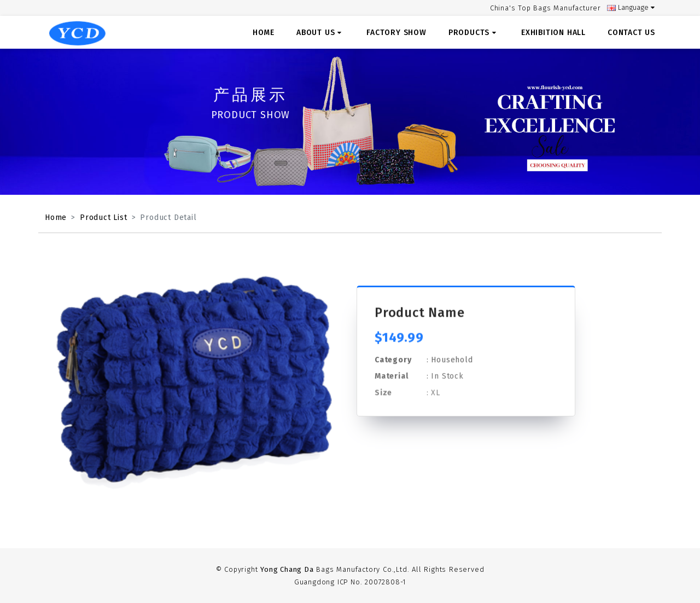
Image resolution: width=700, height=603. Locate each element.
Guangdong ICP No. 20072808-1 (350, 582)
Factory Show (396, 33)
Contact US (631, 33)
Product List (104, 218)
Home (264, 33)
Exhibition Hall (553, 33)
